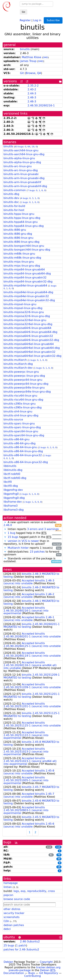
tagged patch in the (32, 537)
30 (59, 859)
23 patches (37, 552)
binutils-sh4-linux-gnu (18, 411)
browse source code (17, 899)
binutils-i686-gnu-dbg (18, 234)
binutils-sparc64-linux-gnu (21, 431)
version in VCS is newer (23, 541)
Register (25, 20)
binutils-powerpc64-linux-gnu (23, 380)
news (8, 570)
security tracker (14, 913)
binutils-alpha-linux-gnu (19, 158)
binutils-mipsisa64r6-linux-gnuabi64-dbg (30, 332)
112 (49, 847)
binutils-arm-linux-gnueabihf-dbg (25, 186)
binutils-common (15, 190)
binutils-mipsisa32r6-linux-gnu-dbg (27, 316)
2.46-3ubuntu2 (30, 941)
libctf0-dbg (11, 486)
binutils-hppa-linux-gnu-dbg (22, 218)
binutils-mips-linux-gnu (19, 262)
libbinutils (10, 466)
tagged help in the (32, 533)
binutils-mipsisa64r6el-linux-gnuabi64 (29, 344)
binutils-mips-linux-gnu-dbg (22, 266)
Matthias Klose (32, 57)
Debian (8, 962)
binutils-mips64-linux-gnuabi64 (24, 270)
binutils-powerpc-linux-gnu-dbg (24, 376)
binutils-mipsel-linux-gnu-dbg (23, 308)
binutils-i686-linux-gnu (18, 238)
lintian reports (32, 529)
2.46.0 (8, 525)
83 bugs (19, 147)
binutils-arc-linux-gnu (18, 166)
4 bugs (24, 198)
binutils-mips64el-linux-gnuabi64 (25, 286)
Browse (31, 73)
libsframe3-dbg (14, 510)
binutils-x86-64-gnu (16, 439)
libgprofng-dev (13, 490)
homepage (11, 883)
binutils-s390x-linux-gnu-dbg (23, 407)
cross (51, 891)
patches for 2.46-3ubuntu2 (21, 950)
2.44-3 (32, 93)
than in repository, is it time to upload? (32, 543)
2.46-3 (32, 97)
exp (23, 891)
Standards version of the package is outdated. (32, 560)
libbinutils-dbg (13, 470)
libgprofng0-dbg (14, 498)
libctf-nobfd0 (12, 474)
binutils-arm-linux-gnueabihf (22, 182)
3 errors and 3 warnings (43, 529)
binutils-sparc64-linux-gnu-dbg (24, 435)
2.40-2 (32, 89)
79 (59, 855)
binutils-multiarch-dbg (18, 364)
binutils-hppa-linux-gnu (19, 214)
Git (22, 73)
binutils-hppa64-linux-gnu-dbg (24, 226)
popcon (8, 895)
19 (33, 147)
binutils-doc (11, 202)
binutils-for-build (14, 206)
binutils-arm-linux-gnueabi (21, 174)
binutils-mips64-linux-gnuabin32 (25, 278)
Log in (37, 20)
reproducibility (37, 891)
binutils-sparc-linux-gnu (19, 424)
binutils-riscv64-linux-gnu (20, 396)
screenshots (11, 917)
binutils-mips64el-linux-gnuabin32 (26, 296)
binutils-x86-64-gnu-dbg (20, 443)
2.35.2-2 (33, 86)
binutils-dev (11, 198)
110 (58, 847)
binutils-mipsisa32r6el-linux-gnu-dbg (28, 324)
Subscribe (53, 20)
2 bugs (42, 447)
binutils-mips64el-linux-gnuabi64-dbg (28, 292)
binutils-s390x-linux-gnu (20, 404)
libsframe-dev (13, 502)
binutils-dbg (11, 194)
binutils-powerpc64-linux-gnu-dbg (26, 384)
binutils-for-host (14, 210)
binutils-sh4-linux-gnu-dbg (21, 416)
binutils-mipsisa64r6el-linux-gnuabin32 (29, 352)
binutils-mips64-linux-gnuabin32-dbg (28, 282)
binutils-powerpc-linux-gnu (21, 372)
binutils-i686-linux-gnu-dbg (21, 242)
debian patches (14, 925)
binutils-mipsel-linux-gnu (20, 304)
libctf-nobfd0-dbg (15, 478)
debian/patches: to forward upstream (32, 553)
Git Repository (49, 973)
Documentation (14, 973)
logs (16, 891)
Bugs (32, 973)
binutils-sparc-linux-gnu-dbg (22, 427)
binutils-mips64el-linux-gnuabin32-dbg (29, 300)
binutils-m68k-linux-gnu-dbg (22, 258)
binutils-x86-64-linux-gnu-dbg (23, 451)
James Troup (28, 61)
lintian (8, 887)
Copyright (46, 962)
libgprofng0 (11, 494)
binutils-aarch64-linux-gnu (21, 150)
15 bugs (13, 537)
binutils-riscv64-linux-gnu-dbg (23, 400)
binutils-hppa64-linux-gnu (21, 222)
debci (7, 929)
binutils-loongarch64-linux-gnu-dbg (27, 250)
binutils (25, 49)
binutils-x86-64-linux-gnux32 (23, 455)
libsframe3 (11, 506)
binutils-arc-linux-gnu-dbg (21, 170)
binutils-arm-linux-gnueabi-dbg (24, 178)
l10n (6, 921)
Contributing (33, 976)
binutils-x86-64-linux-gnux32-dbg (26, 462)
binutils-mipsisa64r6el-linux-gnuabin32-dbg (32, 356)
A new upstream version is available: (32, 524)
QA (39, 73)
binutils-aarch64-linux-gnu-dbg (24, 154)
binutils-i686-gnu (15, 230)
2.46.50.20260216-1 (41, 105)
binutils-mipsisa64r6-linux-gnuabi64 (27, 328)
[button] (5, 522)
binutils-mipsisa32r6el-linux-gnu (25, 320)
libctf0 (8, 482)
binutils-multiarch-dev (18, 368)
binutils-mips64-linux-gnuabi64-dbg (27, 274)
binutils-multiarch (15, 360)
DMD (45, 57)
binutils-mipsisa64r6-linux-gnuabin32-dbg (31, 340)
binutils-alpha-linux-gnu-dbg (22, 162)
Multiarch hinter (18, 548)
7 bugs (31, 190)
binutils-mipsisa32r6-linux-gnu (24, 312)
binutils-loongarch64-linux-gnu (24, 246)
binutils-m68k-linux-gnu (19, 254)
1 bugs (24, 202)
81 (51, 855)
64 (29, 147)
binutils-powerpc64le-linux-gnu (24, 388)
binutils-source (13, 420)
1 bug (11, 533)
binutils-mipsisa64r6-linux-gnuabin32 (28, 336)
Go (24, 12)
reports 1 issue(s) (32, 548)
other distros (12, 909)
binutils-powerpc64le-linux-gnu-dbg (27, 392)
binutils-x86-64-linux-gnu (20, 447)
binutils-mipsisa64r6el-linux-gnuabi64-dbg (32, 348)
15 (59, 867)
